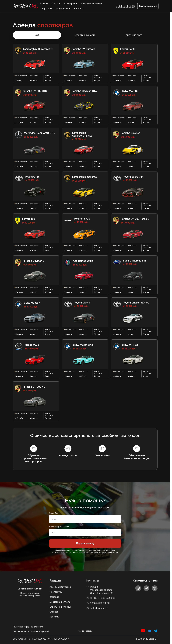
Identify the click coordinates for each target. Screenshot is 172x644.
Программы (56, 592)
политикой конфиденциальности (103, 553)
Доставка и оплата (60, 602)
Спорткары (46, 9)
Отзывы (54, 612)
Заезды (44, 3)
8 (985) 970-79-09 (125, 6)
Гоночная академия (92, 3)
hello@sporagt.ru (99, 608)
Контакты (79, 9)
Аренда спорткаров (60, 587)
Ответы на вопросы (60, 607)
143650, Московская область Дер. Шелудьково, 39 (102, 590)
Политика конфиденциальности (28, 627)
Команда (54, 597)
